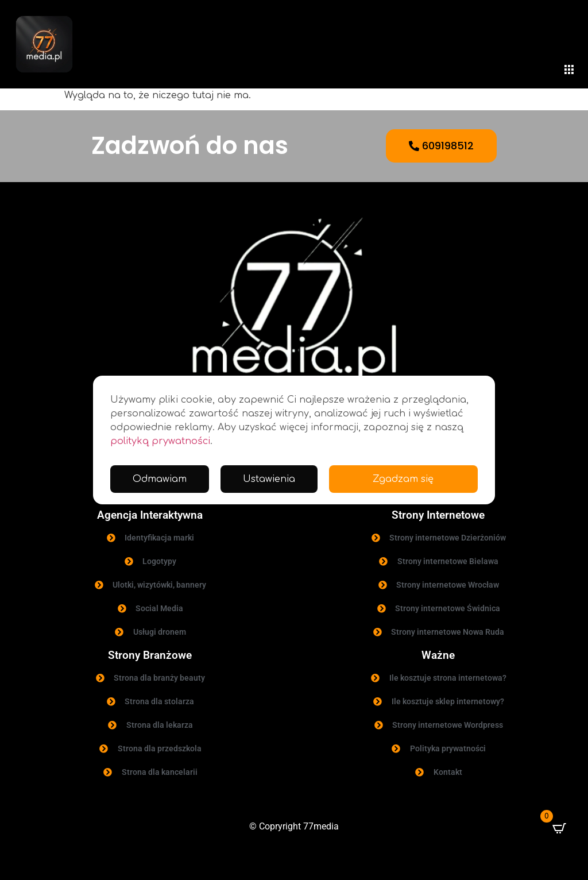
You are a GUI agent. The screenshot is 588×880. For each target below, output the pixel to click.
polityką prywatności (160, 441)
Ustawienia (269, 479)
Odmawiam (160, 479)
